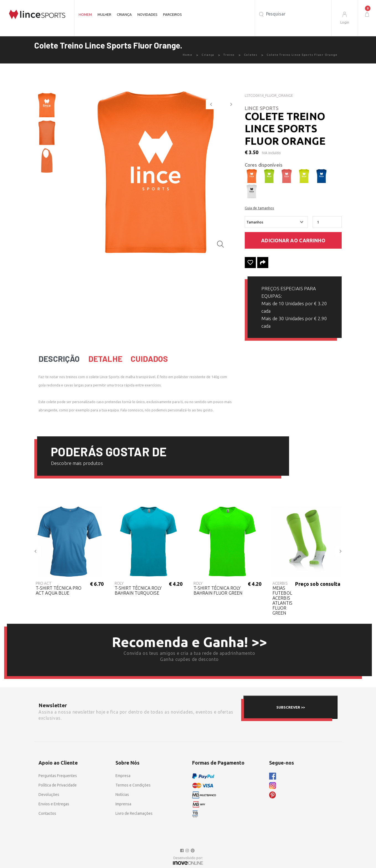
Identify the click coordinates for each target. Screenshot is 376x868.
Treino (229, 55)
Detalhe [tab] (105, 359)
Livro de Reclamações (134, 813)
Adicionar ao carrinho (293, 240)
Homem (85, 14)
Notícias (122, 795)
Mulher (104, 14)
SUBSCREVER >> (291, 707)
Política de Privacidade (58, 785)
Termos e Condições (133, 785)
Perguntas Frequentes (58, 776)
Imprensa (123, 804)
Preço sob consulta (318, 584)
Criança (124, 14)
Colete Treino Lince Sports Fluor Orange (302, 55)
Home (188, 55)
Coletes (251, 55)
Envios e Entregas (54, 804)
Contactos (47, 813)
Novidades (147, 14)
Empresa (123, 776)
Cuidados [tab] (149, 359)
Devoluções (49, 795)
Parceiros (172, 14)
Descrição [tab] (59, 359)
